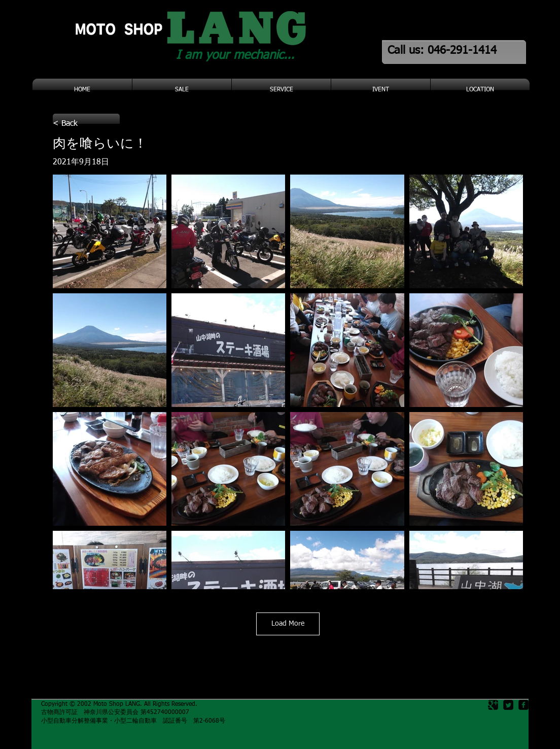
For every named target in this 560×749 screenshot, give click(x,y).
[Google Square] (493, 705)
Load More (288, 624)
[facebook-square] (523, 705)
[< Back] (86, 124)
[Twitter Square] (508, 705)
